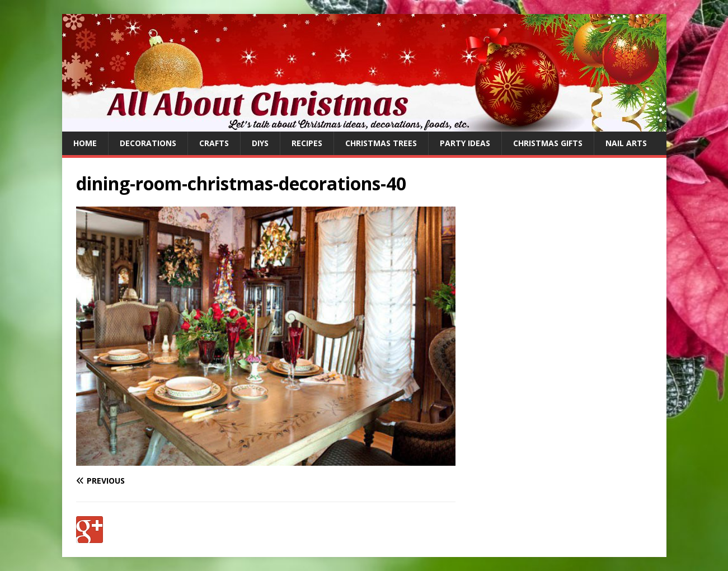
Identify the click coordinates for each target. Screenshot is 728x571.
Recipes (307, 143)
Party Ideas (465, 143)
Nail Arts (626, 143)
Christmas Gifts (548, 143)
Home (85, 143)
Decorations (148, 143)
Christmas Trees (381, 143)
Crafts (214, 143)
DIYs (260, 143)
